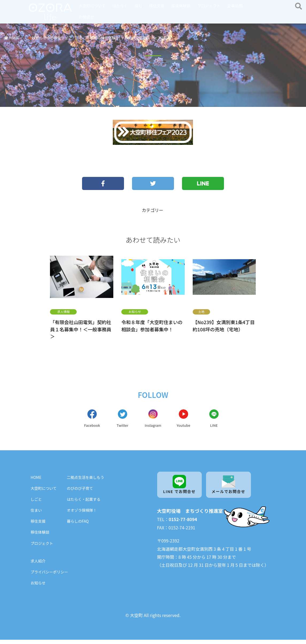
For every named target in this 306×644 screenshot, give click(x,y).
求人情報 (63, 311)
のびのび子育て (80, 492)
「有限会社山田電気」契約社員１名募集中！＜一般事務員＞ (81, 329)
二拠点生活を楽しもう (86, 482)
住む (138, 5)
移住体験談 (181, 5)
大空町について (92, 5)
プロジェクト (209, 5)
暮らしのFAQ (78, 526)
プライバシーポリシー (49, 576)
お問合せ (87, 17)
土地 (202, 311)
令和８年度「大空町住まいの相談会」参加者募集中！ (152, 326)
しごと (36, 503)
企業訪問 (235, 5)
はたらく (120, 5)
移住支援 (157, 5)
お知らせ (135, 311)
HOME (36, 482)
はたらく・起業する (84, 503)
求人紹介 (38, 565)
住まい (36, 515)
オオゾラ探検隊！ (82, 515)
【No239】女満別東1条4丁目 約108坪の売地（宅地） (224, 326)
